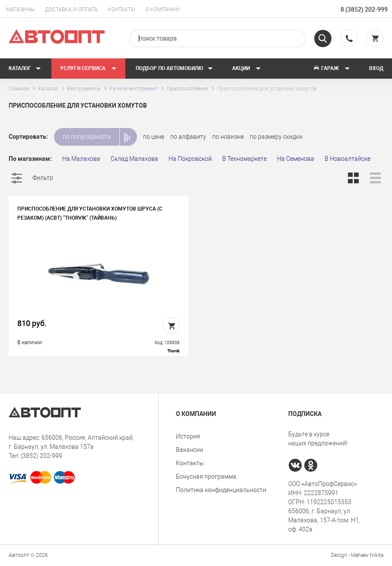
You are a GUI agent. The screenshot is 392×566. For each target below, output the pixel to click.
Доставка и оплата (71, 10)
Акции (247, 68)
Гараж (331, 68)
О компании (163, 10)
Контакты (122, 10)
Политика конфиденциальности (221, 490)
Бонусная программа (206, 476)
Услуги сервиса (88, 68)
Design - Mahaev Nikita (357, 555)
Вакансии (190, 450)
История (188, 436)
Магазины (20, 10)
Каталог (25, 68)
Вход (376, 68)
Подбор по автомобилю (174, 68)
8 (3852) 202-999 (364, 10)
